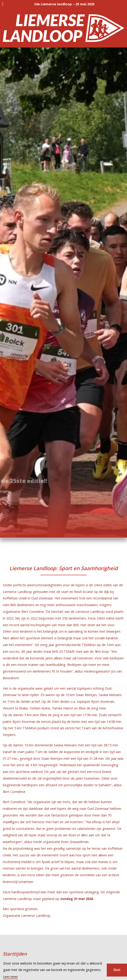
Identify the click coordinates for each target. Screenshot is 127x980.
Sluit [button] (117, 970)
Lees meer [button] (11, 977)
